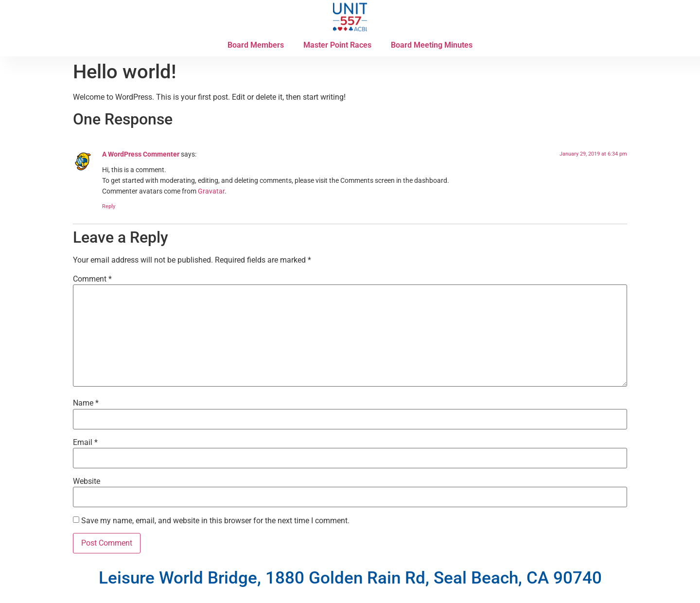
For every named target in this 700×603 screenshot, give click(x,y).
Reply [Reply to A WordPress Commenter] (109, 206)
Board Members (256, 45)
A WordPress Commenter (141, 154)
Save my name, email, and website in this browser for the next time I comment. (215, 521)
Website (87, 481)
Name (86, 403)
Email (85, 443)
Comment (92, 279)
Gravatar (211, 191)
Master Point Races (337, 45)
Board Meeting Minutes (432, 45)
